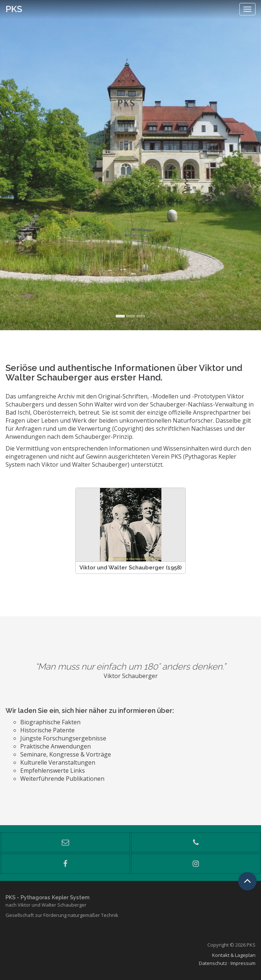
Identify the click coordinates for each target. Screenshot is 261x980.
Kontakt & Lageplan (234, 955)
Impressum (243, 963)
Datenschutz (213, 963)
